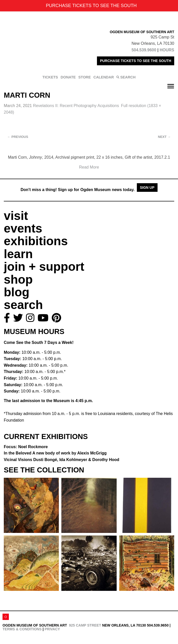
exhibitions (36, 241)
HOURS (167, 50)
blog (17, 292)
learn (18, 254)
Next (164, 137)
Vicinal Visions (61, 460)
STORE (84, 77)
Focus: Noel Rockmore (26, 447)
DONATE (68, 77)
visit (16, 216)
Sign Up (147, 188)
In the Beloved (55, 453)
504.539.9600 (144, 50)
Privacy (52, 629)
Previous (18, 137)
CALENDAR (104, 77)
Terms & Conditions (22, 629)
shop (18, 279)
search (23, 305)
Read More (89, 167)
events (23, 228)
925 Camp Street (85, 625)
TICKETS (50, 77)
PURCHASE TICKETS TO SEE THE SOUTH (136, 61)
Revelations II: (76, 106)
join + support (44, 267)
